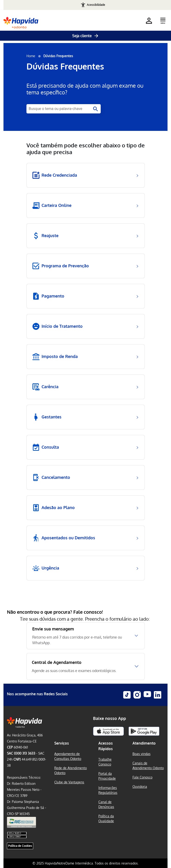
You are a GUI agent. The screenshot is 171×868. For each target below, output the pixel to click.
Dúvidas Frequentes (65, 66)
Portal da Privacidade (107, 776)
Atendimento (144, 743)
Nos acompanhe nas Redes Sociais (37, 694)
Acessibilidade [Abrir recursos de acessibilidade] (96, 5)
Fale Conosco (142, 777)
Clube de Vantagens (69, 782)
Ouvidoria (140, 787)
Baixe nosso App (110, 718)
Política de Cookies (20, 846)
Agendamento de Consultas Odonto (68, 756)
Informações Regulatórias (108, 790)
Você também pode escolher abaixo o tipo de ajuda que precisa (86, 149)
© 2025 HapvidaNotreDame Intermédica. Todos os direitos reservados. (85, 863)
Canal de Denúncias (106, 804)
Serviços (62, 743)
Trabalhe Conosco (105, 762)
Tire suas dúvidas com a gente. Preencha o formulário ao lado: (85, 619)
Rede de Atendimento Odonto (71, 770)
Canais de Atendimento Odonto (148, 765)
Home (31, 56)
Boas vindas (142, 754)
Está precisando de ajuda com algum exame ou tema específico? (85, 89)
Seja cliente (86, 36)
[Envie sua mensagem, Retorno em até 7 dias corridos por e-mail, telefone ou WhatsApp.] (86, 636)
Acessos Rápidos (106, 746)
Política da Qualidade (106, 818)
